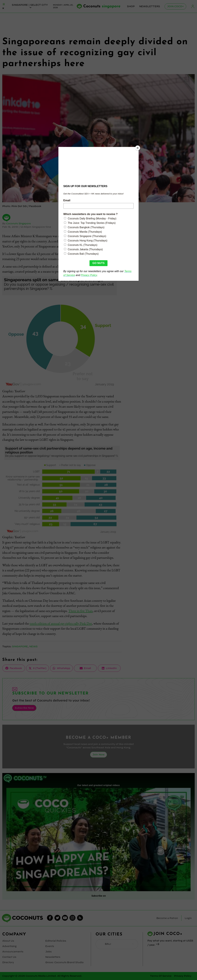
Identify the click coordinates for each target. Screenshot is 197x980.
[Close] (138, 148)
